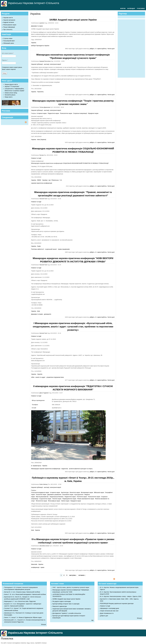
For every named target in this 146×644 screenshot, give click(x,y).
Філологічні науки (41, 501)
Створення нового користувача (12, 67)
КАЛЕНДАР (131, 8)
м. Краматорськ (36, 466)
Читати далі (111, 49)
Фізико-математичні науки (86, 499)
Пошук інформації (9, 27)
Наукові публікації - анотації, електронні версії (46, 64)
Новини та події (36, 158)
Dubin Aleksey (43, 484)
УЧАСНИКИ (141, 8)
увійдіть (92, 49)
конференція (35, 567)
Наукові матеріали (9, 20)
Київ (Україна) (42, 139)
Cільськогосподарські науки (40, 492)
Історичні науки (42, 113)
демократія (48, 314)
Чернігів (40, 374)
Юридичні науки (93, 113)
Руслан (42, 155)
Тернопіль (40, 92)
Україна (34, 43)
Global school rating (11, 93)
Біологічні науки (75, 492)
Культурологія (79, 494)
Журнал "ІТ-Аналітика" (12, 86)
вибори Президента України (40, 46)
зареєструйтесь (102, 49)
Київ (39, 311)
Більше (44, 624)
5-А (61, 180)
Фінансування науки (10, 25)
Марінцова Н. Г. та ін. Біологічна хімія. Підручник (20, 601)
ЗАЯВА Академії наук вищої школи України (73, 20)
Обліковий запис (9, 43)
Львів (39, 246)
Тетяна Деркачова (45, 107)
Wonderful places (10, 95)
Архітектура (65, 492)
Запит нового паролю (9, 69)
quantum (42, 23)
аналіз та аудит (40, 377)
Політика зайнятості (38, 249)
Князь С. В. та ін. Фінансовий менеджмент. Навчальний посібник (25, 594)
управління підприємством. (55, 377)
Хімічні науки (65, 501)
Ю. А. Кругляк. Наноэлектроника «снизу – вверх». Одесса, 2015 (121, 596)
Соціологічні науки (45, 499)
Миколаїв (34, 564)
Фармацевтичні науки (69, 499)
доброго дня (104, 616)
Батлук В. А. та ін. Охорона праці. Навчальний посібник (22, 592)
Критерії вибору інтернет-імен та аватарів (66, 604)
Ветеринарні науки (87, 492)
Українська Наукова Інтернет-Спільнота (33, 3)
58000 (39, 180)
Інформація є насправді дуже (110, 608)
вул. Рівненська (54, 180)
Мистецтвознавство (42, 497)
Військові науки (99, 492)
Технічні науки (57, 499)
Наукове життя (8, 18)
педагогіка (65, 469)
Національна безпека (57, 497)
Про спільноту (8, 29)
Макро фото (9, 97)
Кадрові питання (9, 22)
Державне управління (54, 494)
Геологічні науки (41, 494)
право (42, 567)
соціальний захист (51, 249)
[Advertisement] (132, 48)
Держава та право (37, 314)
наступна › (73, 575)
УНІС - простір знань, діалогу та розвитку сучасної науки (71, 587)
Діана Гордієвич (44, 393)
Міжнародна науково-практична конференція (46, 469)
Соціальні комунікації (80, 113)
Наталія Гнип (43, 199)
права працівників (64, 249)
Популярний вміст (9, 41)
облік (33, 377)
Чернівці (45, 180)
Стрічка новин (8, 38)
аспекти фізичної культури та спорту (81, 469)
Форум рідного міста (11, 84)
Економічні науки (68, 494)
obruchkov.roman (44, 546)
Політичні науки (82, 497)
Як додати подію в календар (62, 601)
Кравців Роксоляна (45, 61)
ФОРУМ (123, 8)
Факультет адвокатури (60, 606)
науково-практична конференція (42, 183)
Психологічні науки (66, 113)
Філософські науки (54, 501)
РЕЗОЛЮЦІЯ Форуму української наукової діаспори (117, 603)
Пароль (5, 60)
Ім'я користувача (8, 53)
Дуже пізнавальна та (107, 613)
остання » (82, 575)
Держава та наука (37, 26)
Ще (92, 620)
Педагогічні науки (53, 113)
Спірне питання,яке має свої (109, 611)
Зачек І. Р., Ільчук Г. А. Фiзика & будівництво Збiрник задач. (23, 617)
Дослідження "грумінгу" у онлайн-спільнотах (67, 613)
